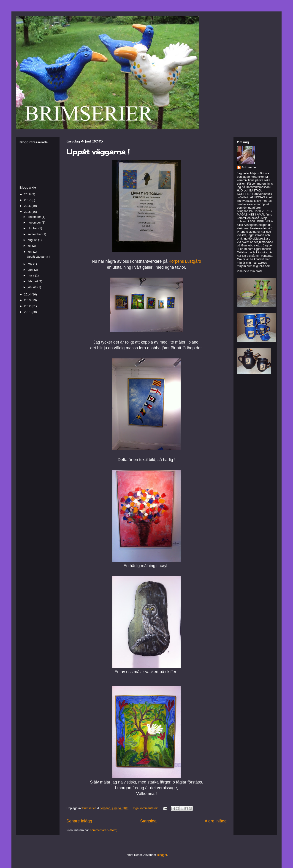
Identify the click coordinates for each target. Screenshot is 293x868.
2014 (28, 294)
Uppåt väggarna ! (98, 152)
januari (33, 287)
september (35, 234)
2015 (28, 212)
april (31, 270)
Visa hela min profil (250, 271)
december (35, 217)
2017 (28, 200)
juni (30, 252)
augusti (33, 240)
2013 (28, 300)
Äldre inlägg (216, 821)
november (35, 222)
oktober (33, 228)
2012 (28, 306)
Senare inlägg (79, 821)
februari (33, 281)
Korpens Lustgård (184, 261)
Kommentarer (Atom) (103, 830)
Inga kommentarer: (146, 808)
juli (30, 246)
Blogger (162, 855)
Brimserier (249, 167)
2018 (28, 194)
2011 (28, 312)
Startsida (148, 821)
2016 (28, 206)
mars (31, 275)
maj (31, 264)
